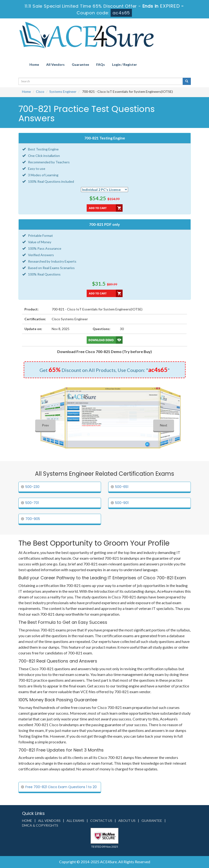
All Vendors (55, 64)
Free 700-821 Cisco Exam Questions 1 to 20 (61, 787)
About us (127, 821)
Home (34, 64)
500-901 (122, 503)
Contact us (101, 821)
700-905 (33, 519)
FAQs (101, 64)
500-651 (122, 487)
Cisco (40, 91)
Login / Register (124, 64)
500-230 (32, 487)
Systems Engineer (63, 91)
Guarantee (80, 64)
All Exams (75, 821)
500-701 (32, 503)
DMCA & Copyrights (40, 825)
